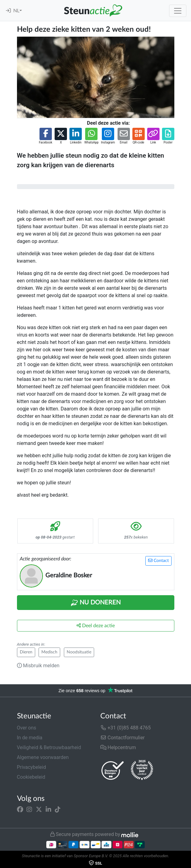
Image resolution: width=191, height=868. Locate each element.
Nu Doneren (96, 603)
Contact (158, 561)
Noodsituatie (79, 652)
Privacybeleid (31, 767)
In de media (30, 738)
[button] (46, 136)
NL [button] (16, 11)
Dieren (26, 652)
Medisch (49, 652)
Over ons (27, 728)
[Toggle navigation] (178, 11)
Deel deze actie (96, 626)
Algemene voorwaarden (43, 757)
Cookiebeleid (31, 777)
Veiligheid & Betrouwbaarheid (49, 747)
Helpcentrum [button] (118, 747)
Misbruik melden (38, 666)
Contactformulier (123, 738)
